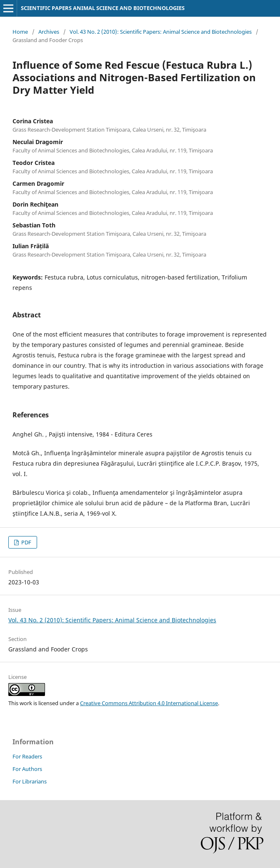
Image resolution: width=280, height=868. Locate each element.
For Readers (27, 756)
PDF (26, 542)
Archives (49, 32)
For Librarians (30, 781)
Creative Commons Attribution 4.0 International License (149, 703)
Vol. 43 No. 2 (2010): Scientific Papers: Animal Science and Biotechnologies (161, 32)
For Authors (27, 769)
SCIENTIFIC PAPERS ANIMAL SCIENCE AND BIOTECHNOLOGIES (103, 8)
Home (20, 32)
